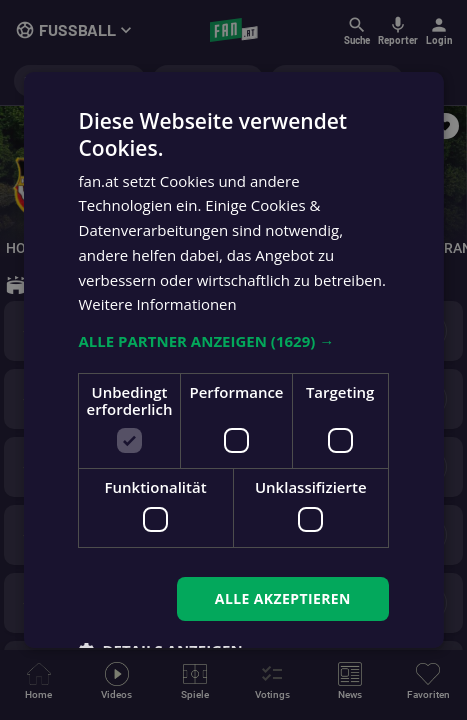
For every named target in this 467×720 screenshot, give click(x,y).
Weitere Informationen (157, 304)
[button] (233, 341)
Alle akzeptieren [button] (283, 598)
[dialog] (233, 360)
